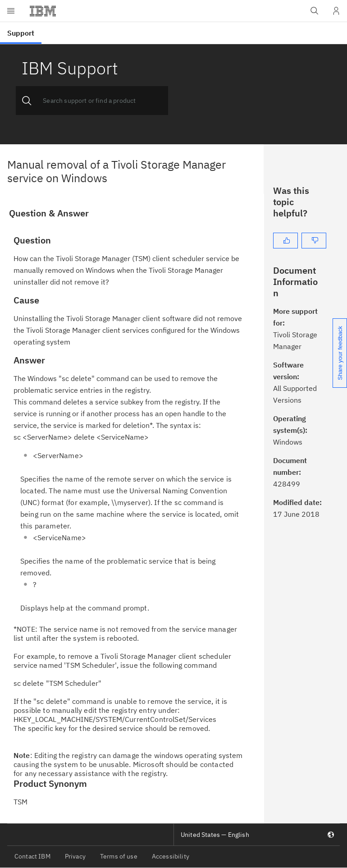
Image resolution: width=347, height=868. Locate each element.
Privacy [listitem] (75, 856)
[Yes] (285, 241)
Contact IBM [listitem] (32, 856)
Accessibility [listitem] (171, 856)
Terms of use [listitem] (119, 856)
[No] (314, 241)
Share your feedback (340, 353)
